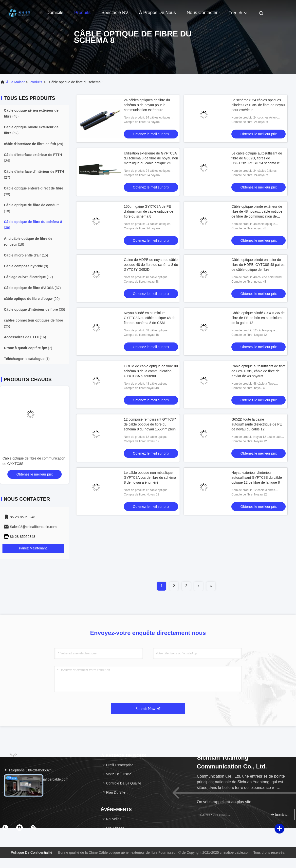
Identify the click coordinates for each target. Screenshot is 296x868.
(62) (31, 130)
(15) (26, 255)
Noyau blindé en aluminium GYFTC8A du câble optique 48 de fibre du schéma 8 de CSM (150, 318)
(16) (25, 337)
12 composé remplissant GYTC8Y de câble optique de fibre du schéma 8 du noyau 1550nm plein (150, 424)
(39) (33, 225)
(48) (31, 113)
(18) (31, 208)
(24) (33, 158)
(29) (34, 144)
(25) (34, 323)
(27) (34, 174)
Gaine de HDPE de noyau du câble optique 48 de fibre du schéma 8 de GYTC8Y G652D (151, 265)
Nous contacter (202, 13)
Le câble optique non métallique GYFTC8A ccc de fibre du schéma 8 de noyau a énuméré (150, 477)
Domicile (55, 13)
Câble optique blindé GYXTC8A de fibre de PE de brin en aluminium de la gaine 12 (258, 318)
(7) (28, 348)
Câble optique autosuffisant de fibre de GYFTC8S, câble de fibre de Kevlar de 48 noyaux (259, 371)
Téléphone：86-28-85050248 (28, 770)
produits (36, 82)
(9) (26, 266)
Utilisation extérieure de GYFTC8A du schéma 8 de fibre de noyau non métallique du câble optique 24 (151, 158)
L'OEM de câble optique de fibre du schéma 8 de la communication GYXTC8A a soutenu (151, 371)
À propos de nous (157, 13)
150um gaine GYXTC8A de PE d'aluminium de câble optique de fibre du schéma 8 (148, 211)
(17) (28, 277)
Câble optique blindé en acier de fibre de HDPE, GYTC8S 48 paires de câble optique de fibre (258, 265)
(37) (32, 288)
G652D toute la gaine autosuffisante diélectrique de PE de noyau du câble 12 (257, 424)
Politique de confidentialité (32, 852)
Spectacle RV (115, 13)
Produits (82, 13)
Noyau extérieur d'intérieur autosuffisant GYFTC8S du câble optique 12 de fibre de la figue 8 (257, 477)
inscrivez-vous (280, 814)
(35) (35, 309)
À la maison (16, 82)
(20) (32, 299)
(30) (34, 191)
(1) (27, 359)
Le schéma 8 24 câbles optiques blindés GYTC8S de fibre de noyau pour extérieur (258, 105)
